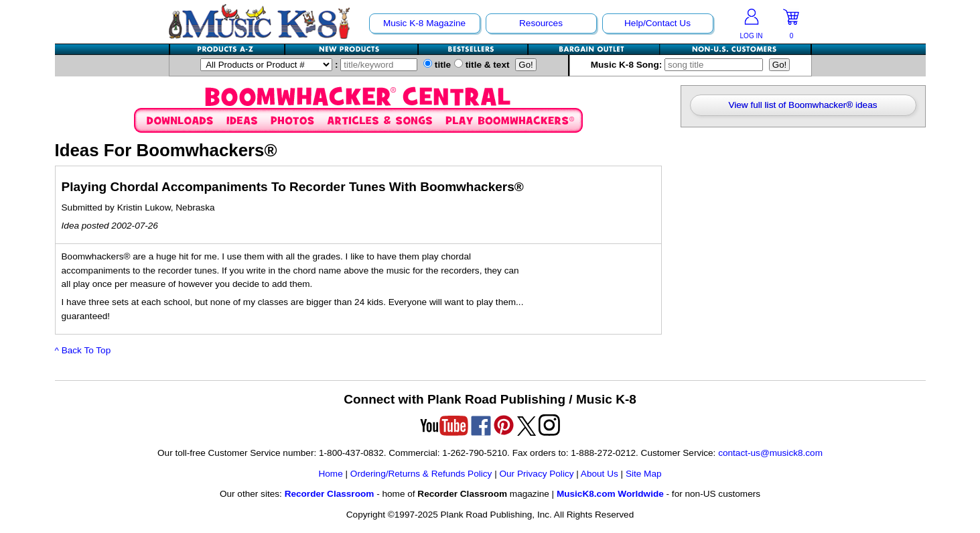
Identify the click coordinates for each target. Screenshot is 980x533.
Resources (541, 23)
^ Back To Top (83, 350)
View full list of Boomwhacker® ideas (802, 105)
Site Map (644, 474)
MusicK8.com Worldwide (610, 494)
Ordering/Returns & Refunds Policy (421, 474)
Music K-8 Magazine (424, 23)
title (437, 65)
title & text (482, 65)
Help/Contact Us (657, 23)
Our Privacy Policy (536, 474)
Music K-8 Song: (680, 65)
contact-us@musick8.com (770, 453)
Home (330, 474)
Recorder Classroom (330, 494)
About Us (600, 474)
